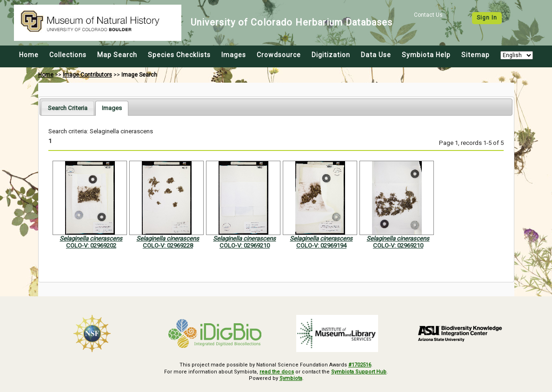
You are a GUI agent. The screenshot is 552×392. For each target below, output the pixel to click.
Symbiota (291, 378)
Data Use (376, 55)
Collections (68, 55)
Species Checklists (179, 55)
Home (29, 55)
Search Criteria (68, 108)
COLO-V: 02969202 (91, 245)
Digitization (331, 55)
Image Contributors (87, 75)
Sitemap (476, 55)
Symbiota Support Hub (359, 372)
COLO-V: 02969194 (321, 245)
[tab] (68, 108)
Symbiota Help (426, 55)
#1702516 (360, 365)
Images (234, 55)
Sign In (487, 18)
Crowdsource (279, 55)
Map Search (117, 55)
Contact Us (428, 15)
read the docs (277, 372)
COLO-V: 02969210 (245, 245)
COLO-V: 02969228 (168, 245)
